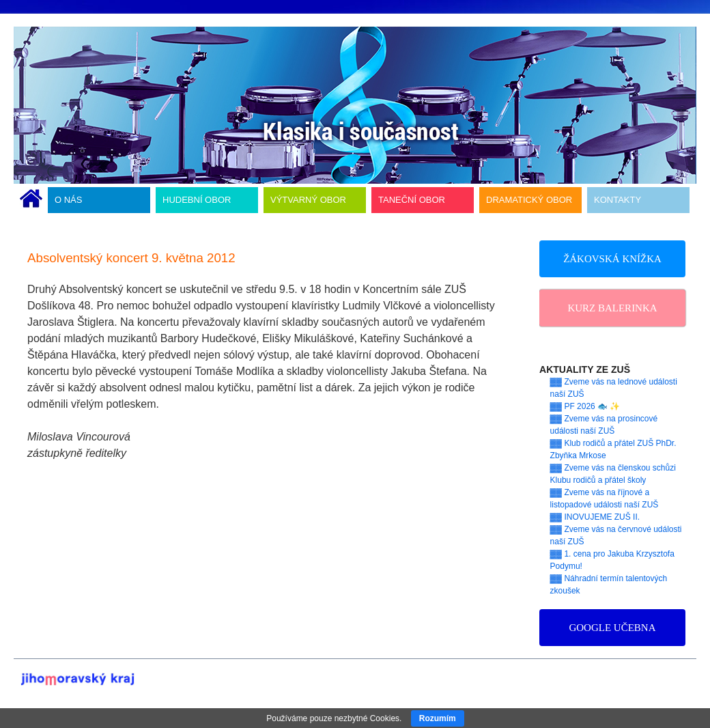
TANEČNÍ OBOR (412, 200)
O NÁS (68, 200)
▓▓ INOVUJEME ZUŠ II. (595, 517)
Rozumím (438, 718)
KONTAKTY (617, 200)
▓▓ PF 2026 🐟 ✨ (585, 406)
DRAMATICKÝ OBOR (529, 200)
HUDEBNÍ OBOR (197, 200)
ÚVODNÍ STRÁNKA (31, 200)
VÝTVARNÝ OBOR (308, 200)
